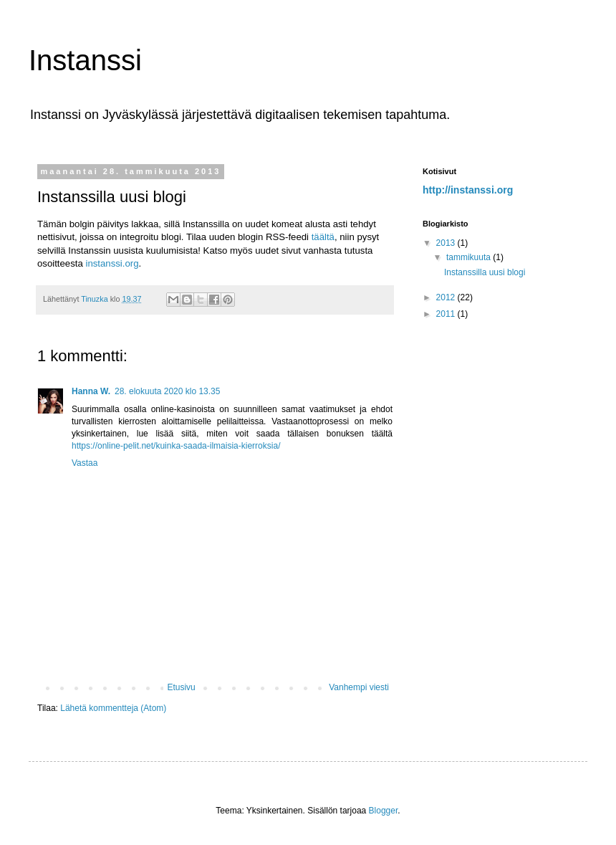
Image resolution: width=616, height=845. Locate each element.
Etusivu (181, 687)
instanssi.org (112, 263)
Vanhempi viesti (359, 687)
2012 (447, 297)
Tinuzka (95, 299)
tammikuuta (470, 257)
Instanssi (85, 60)
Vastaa (85, 463)
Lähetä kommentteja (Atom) (113, 708)
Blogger (384, 811)
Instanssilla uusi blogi (485, 272)
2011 (447, 314)
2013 (447, 243)
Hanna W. (91, 391)
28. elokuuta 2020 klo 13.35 (167, 391)
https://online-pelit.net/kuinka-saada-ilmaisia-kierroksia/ (176, 446)
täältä (323, 237)
